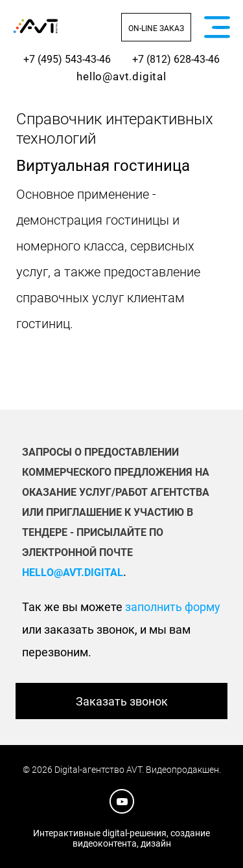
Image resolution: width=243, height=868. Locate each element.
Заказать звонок (122, 701)
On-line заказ (156, 28)
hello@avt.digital (121, 76)
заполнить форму (173, 607)
